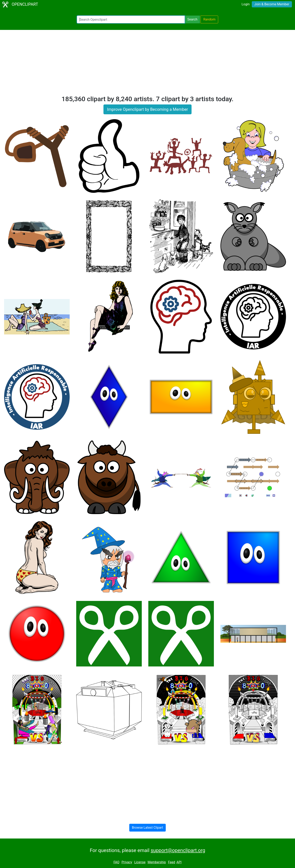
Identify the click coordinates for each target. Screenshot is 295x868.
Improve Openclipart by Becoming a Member (147, 109)
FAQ (116, 862)
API (179, 862)
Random (209, 19)
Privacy (127, 862)
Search (192, 19)
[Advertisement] (147, 64)
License (140, 862)
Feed (172, 862)
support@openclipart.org (178, 850)
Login (246, 4)
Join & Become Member (272, 4)
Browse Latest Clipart (148, 828)
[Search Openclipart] (131, 19)
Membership (157, 862)
